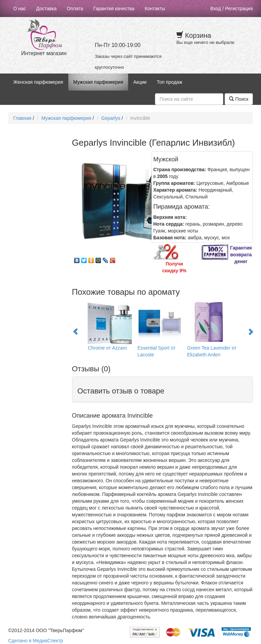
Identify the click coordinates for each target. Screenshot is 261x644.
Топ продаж (169, 82)
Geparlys (111, 118)
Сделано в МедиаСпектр (36, 641)
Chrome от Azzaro (107, 348)
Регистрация (239, 9)
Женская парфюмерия (38, 82)
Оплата (75, 9)
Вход (216, 9)
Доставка (46, 9)
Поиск (239, 99)
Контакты (155, 9)
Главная (22, 118)
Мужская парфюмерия (98, 82)
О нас (20, 9)
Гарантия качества (114, 9)
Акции (140, 82)
